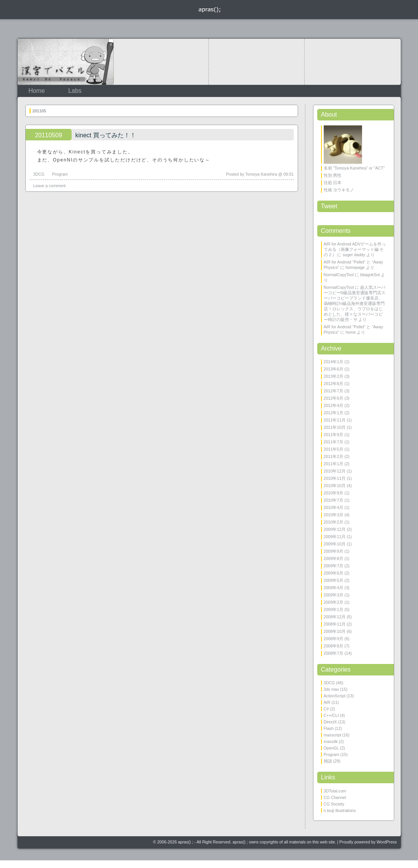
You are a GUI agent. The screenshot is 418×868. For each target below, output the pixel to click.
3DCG (39, 174)
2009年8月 (334, 558)
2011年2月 (334, 456)
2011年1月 (334, 464)
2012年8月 (334, 384)
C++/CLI (331, 715)
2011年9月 (334, 435)
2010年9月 (334, 493)
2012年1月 (334, 413)
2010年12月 (335, 471)
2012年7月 (334, 391)
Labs (75, 91)
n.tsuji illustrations (340, 810)
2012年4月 (334, 405)
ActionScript (335, 696)
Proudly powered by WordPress (368, 842)
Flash (329, 728)
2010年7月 (334, 500)
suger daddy (354, 255)
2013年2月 (334, 376)
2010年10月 (335, 486)
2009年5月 (334, 580)
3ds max (331, 689)
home (351, 332)
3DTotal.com (335, 791)
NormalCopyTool (339, 275)
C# (326, 709)
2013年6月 (334, 369)
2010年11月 (335, 478)
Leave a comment (50, 186)
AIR (327, 702)
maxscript (333, 735)
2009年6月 (334, 573)
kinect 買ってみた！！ (106, 135)
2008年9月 (334, 639)
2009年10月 (335, 544)
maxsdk (331, 741)
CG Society (334, 804)
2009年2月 (334, 602)
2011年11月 (335, 420)
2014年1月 (334, 362)
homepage (355, 267)
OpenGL (331, 748)
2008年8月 (334, 646)
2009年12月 (335, 529)
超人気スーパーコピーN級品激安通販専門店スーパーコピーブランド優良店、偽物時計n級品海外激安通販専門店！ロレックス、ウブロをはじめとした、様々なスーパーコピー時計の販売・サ (355, 303)
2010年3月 (334, 515)
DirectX (330, 722)
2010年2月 (334, 522)
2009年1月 (334, 609)
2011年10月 (335, 427)
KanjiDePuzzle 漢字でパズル (66, 62)
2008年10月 (335, 631)
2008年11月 (335, 624)
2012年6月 (334, 398)
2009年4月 (334, 588)
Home (37, 91)
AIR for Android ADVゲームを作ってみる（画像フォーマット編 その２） (355, 249)
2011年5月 (334, 449)
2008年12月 (335, 617)
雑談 (328, 761)
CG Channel (335, 797)
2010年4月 (334, 507)
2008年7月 (334, 653)
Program (60, 174)
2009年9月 (334, 551)
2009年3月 (334, 595)
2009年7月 (334, 566)
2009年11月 (335, 537)
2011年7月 (334, 442)
